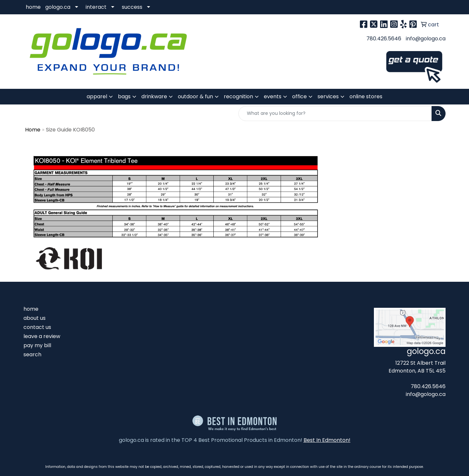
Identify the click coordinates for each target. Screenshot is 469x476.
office (299, 96)
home (33, 7)
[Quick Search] (335, 114)
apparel (97, 96)
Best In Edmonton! (327, 440)
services (328, 96)
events (273, 96)
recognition (238, 96)
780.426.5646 (384, 39)
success (132, 7)
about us (35, 318)
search (32, 354)
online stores (366, 96)
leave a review (42, 336)
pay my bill (37, 345)
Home (33, 130)
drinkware (154, 96)
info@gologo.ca (426, 39)
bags (124, 96)
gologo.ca (58, 7)
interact (96, 7)
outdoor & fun (195, 96)
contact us (37, 327)
